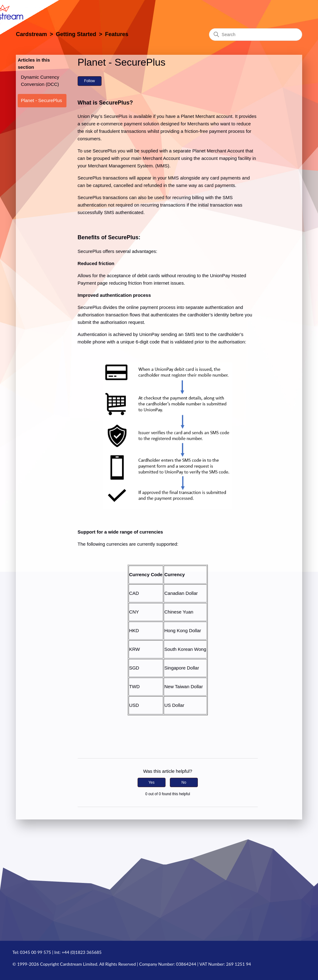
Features (117, 34)
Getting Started (76, 34)
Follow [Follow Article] (90, 81)
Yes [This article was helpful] (152, 782)
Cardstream (31, 34)
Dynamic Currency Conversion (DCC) (40, 81)
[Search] (256, 35)
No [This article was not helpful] (184, 782)
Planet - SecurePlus (41, 100)
